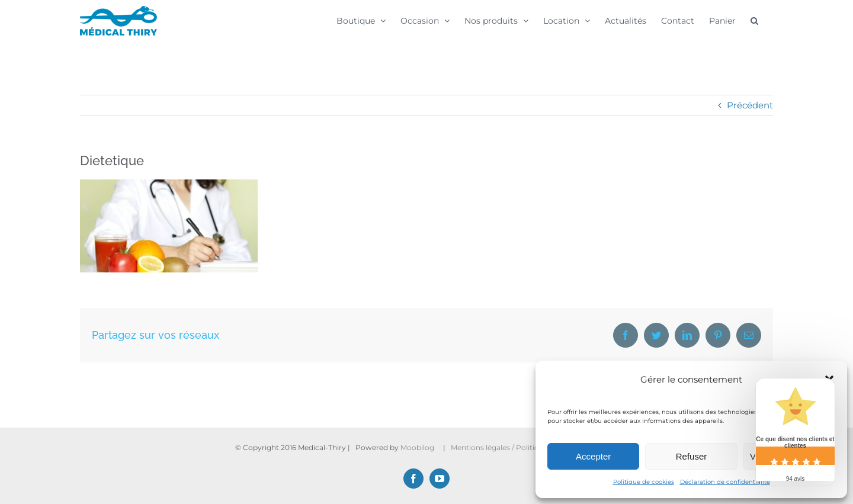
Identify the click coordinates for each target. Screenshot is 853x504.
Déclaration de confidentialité (725, 482)
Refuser (692, 456)
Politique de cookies (644, 482)
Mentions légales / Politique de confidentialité (532, 447)
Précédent (750, 105)
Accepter (593, 456)
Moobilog (417, 447)
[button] (754, 20)
